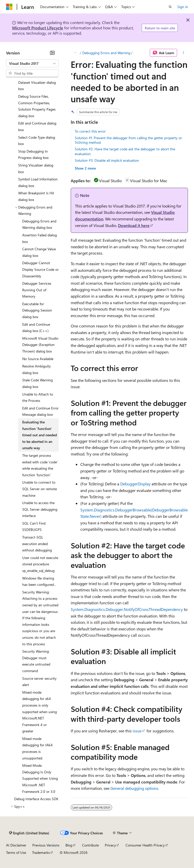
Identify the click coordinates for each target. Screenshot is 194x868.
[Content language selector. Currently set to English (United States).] (29, 833)
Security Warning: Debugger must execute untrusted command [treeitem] (36, 661)
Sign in (183, 7)
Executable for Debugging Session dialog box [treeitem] (37, 310)
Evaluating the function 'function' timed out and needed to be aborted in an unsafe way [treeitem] (40, 435)
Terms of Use (16, 852)
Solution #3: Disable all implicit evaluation (107, 160)
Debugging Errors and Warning (106, 53)
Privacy (110, 845)
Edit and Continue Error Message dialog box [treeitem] (40, 411)
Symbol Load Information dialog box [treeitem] (38, 182)
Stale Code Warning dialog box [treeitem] (38, 383)
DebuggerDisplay (135, 484)
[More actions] (184, 53)
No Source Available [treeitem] (38, 359)
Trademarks (41, 852)
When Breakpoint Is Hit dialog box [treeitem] (36, 196)
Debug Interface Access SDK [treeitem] (36, 799)
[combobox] (32, 63)
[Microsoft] (9, 7)
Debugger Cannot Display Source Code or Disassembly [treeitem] (40, 269)
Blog (69, 845)
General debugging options (134, 788)
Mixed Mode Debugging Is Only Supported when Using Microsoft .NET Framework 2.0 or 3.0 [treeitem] (40, 778)
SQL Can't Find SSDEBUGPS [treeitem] (34, 526)
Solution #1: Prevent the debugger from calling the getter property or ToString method (128, 140)
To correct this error (90, 131)
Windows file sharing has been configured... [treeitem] (39, 581)
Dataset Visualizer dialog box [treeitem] (37, 86)
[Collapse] (52, 53)
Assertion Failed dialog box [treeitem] (40, 238)
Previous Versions (46, 845)
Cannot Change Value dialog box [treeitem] (39, 252)
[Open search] (170, 7)
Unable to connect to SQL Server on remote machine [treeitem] (40, 489)
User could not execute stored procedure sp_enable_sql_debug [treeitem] (40, 564)
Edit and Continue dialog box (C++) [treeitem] (36, 328)
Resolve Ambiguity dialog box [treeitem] (37, 369)
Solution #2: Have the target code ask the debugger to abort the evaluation (125, 151)
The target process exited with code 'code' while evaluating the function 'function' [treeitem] (40, 465)
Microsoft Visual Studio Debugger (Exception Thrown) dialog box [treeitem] (40, 345)
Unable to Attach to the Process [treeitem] (38, 397)
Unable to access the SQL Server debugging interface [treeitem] (40, 509)
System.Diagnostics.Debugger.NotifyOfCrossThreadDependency (127, 609)
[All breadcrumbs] (75, 53)
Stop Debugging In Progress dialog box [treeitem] (33, 154)
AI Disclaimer (16, 845)
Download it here (134, 225)
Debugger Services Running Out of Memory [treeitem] (37, 290)
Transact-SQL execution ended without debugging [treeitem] (37, 544)
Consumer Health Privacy (145, 845)
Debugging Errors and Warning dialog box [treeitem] (39, 224)
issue (137, 731)
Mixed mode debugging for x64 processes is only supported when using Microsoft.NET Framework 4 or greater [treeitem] (40, 712)
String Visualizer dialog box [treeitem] (36, 168)
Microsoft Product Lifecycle (38, 28)
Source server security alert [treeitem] (39, 682)
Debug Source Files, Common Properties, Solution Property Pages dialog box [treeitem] (37, 106)
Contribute (90, 845)
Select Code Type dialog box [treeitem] (37, 141)
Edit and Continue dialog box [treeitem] (37, 126)
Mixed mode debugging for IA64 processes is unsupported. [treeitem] (37, 748)
